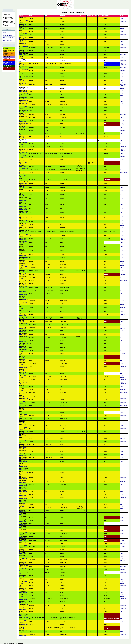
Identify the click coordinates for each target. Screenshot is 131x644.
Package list (6, 39)
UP (26, 19)
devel (121, 41)
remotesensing (124, 18)
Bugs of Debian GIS (8, 40)
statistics (122, 514)
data (121, 108)
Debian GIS (6, 33)
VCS (23, 19)
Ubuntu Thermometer (8, 35)
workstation (123, 28)
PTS (20, 19)
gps (121, 117)
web (124, 258)
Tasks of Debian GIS (8, 38)
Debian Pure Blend (9, 13)
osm (123, 121)
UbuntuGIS (5, 34)
